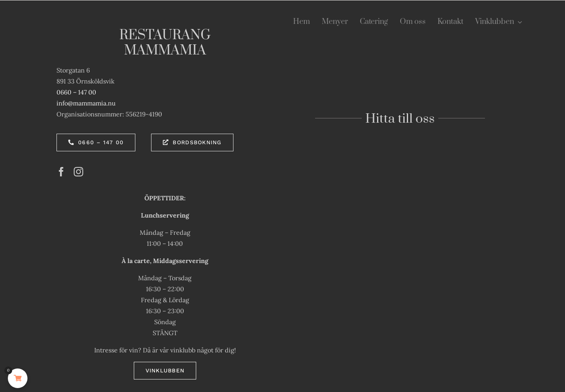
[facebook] (61, 172)
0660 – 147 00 (76, 92)
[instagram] (78, 172)
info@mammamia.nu (86, 103)
